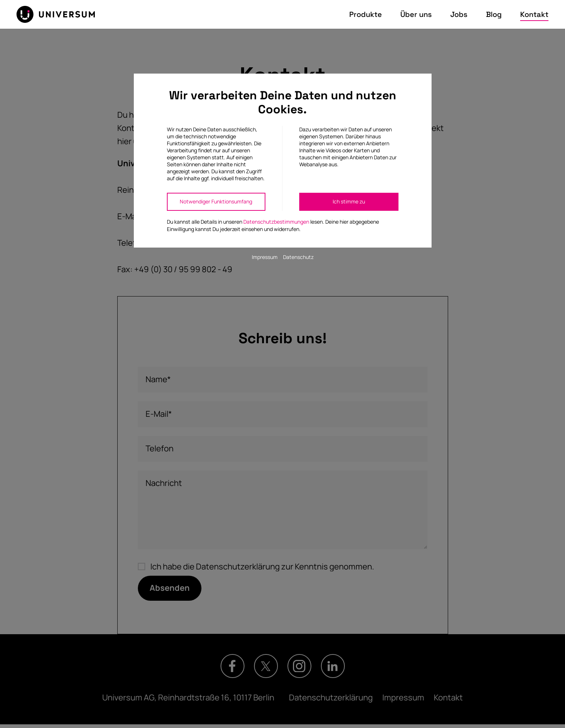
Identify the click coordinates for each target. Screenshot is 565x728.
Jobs (459, 14)
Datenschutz (298, 257)
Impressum (265, 257)
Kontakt (534, 14)
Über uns (416, 14)
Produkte (366, 14)
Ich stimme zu (349, 201)
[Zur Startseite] (56, 14)
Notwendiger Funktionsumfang (216, 201)
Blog (494, 14)
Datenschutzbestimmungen (276, 222)
